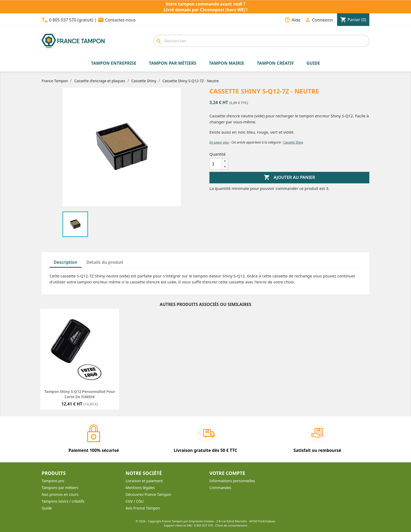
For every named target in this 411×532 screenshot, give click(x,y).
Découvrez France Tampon (148, 494)
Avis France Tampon (143, 508)
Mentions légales (140, 488)
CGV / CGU (135, 501)
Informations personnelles (232, 481)
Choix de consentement (231, 525)
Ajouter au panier (289, 178)
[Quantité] (216, 164)
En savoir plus (219, 142)
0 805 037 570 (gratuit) (71, 20)
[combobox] (261, 41)
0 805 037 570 (204, 525)
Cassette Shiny (293, 142)
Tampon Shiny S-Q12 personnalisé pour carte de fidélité (80, 394)
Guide (47, 508)
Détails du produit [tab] (105, 262)
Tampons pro (53, 481)
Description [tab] (66, 262)
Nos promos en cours (60, 494)
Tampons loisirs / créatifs (63, 501)
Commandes (220, 488)
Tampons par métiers (60, 488)
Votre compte (227, 473)
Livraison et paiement (144, 481)
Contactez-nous (120, 20)
